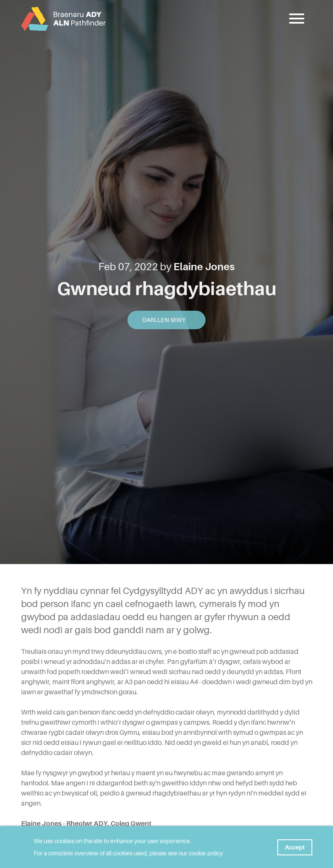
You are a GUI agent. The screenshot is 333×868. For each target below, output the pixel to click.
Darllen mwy (166, 320)
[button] (298, 19)
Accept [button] (295, 847)
